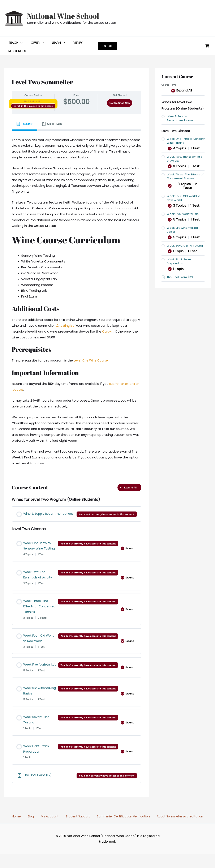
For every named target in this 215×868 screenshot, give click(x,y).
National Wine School (63, 16)
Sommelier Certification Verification (118, 830)
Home (21, 830)
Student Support (74, 830)
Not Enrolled (33, 100)
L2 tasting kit (65, 324)
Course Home (170, 83)
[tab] (25, 122)
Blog (33, 830)
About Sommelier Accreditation (174, 830)
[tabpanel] (77, 302)
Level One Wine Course (92, 359)
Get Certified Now (120, 101)
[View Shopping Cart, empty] (207, 45)
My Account (48, 830)
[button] (19, 41)
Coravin (108, 330)
